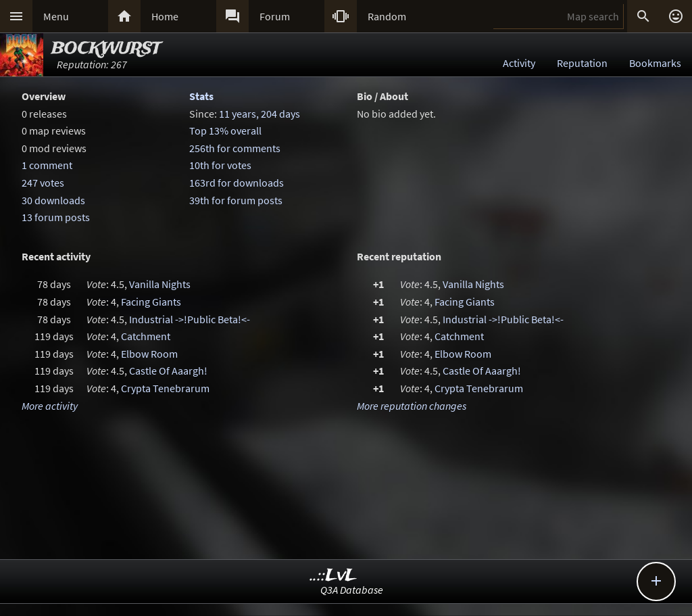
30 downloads (53, 200)
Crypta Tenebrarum (165, 388)
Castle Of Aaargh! (168, 371)
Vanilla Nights (160, 284)
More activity (50, 406)
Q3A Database (352, 590)
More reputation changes (412, 406)
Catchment (146, 336)
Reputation (582, 63)
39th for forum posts (236, 200)
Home (165, 16)
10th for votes (220, 165)
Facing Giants (151, 302)
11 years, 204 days (259, 114)
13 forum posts (56, 217)
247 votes (43, 183)
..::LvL (333, 576)
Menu (56, 16)
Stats (201, 96)
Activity (519, 63)
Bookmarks (655, 63)
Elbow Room (149, 354)
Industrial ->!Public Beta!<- (190, 319)
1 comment (47, 165)
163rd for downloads (237, 183)
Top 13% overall (225, 131)
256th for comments (235, 148)
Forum (275, 16)
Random (387, 16)
